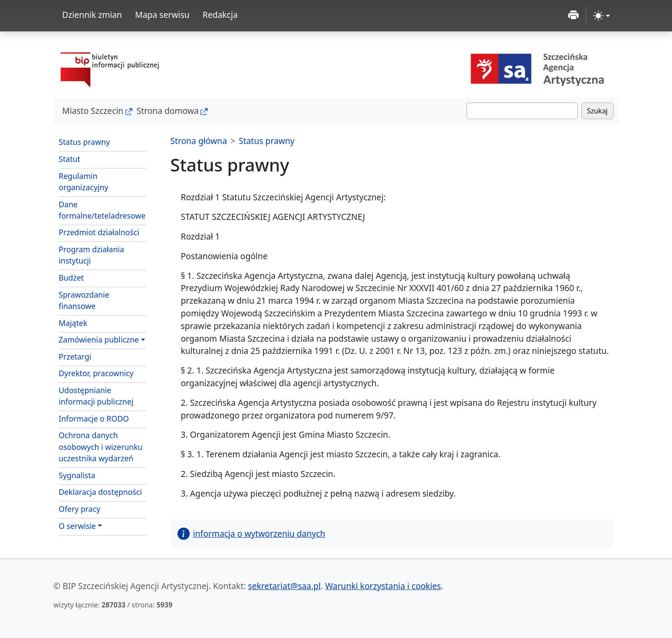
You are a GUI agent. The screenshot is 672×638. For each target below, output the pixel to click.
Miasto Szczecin (93, 111)
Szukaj (597, 111)
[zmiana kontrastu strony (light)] (602, 16)
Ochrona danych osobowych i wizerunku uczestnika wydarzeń (101, 447)
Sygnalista (77, 475)
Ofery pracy (80, 509)
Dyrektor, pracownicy (96, 373)
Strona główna (199, 141)
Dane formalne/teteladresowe (102, 210)
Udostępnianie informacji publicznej (96, 396)
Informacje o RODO (94, 418)
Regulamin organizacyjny (84, 182)
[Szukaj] (522, 111)
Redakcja (220, 15)
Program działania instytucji (92, 255)
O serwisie (77, 526)
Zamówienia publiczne (99, 340)
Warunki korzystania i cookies (383, 586)
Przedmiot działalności (99, 232)
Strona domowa (168, 111)
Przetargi (75, 357)
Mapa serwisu (162, 15)
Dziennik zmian (92, 15)
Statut (70, 159)
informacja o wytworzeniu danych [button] (251, 533)
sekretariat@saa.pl (285, 586)
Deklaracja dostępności (101, 492)
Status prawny (84, 142)
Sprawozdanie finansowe (84, 300)
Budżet (72, 278)
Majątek (73, 323)
